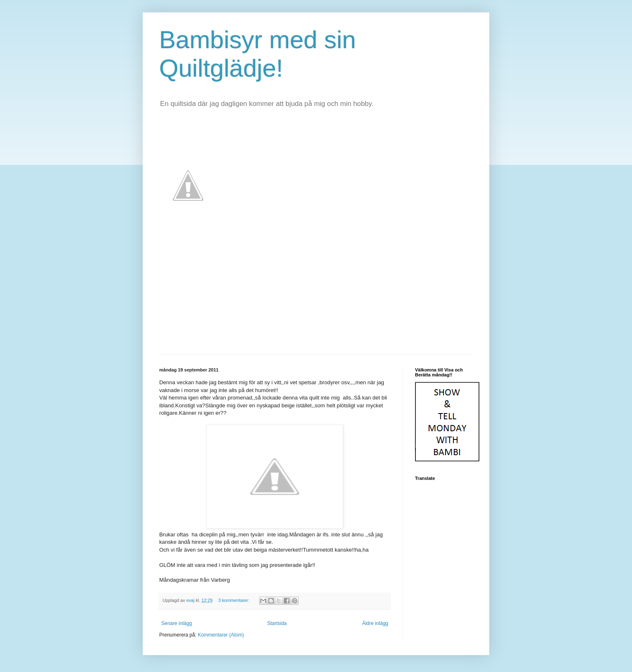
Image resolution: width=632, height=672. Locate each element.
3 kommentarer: (235, 600)
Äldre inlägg (375, 623)
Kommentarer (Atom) (221, 635)
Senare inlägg (177, 623)
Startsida (277, 623)
